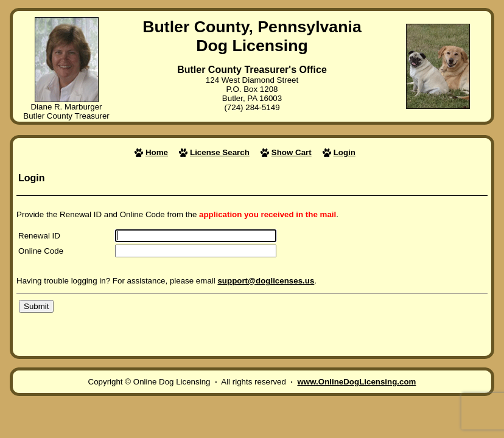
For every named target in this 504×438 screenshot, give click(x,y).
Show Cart (292, 152)
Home (157, 152)
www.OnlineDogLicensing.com (356, 382)
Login (345, 152)
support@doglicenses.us (266, 281)
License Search (220, 152)
